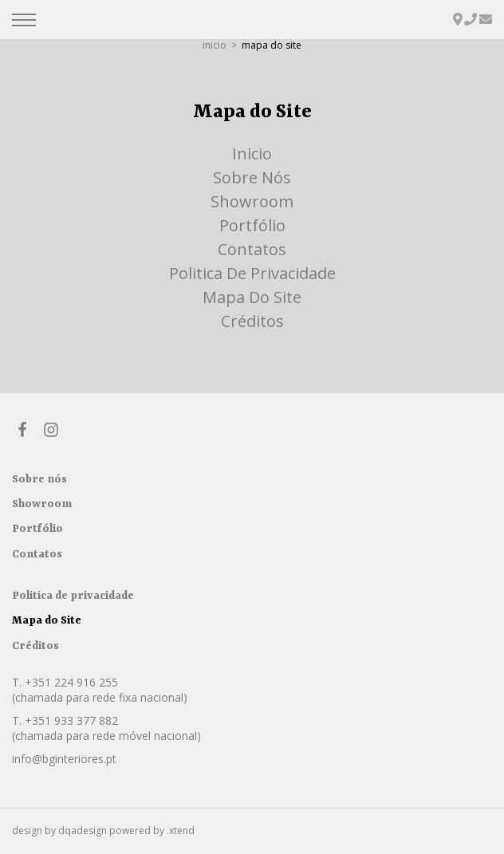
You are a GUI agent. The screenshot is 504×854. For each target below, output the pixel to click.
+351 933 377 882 (71, 720)
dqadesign (83, 830)
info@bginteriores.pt (64, 759)
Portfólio (252, 225)
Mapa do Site (252, 297)
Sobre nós (252, 177)
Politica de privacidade (252, 273)
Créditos (252, 321)
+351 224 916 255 (71, 682)
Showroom (252, 201)
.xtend (181, 830)
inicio (215, 45)
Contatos (252, 249)
